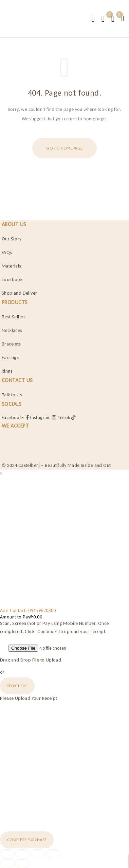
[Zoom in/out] (7, 854)
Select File (17, 686)
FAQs (7, 252)
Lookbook (12, 280)
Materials (12, 266)
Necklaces (12, 330)
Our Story (12, 239)
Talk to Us (12, 395)
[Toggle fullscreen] (22, 854)
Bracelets (11, 344)
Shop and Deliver (19, 293)
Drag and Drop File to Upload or (31, 666)
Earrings (10, 358)
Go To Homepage (64, 148)
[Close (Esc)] (53, 854)
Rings (7, 371)
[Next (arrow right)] (22, 864)
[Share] (38, 854)
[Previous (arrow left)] (7, 864)
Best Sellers (14, 317)
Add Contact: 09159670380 (28, 610)
